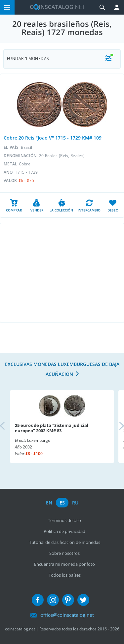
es (62, 503)
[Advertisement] (62, 273)
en (49, 503)
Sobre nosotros (64, 553)
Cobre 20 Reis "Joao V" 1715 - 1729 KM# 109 (53, 138)
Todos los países (65, 575)
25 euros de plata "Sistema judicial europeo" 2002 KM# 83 (52, 428)
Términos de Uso (64, 520)
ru (75, 503)
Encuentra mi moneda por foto (64, 564)
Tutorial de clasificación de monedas (65, 542)
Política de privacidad (64, 531)
